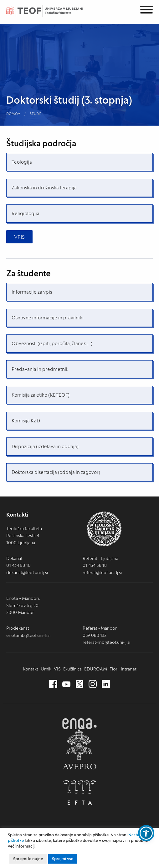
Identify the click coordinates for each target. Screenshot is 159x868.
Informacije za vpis (32, 292)
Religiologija (26, 213)
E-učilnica (72, 669)
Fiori (114, 669)
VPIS (19, 237)
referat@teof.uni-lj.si (102, 572)
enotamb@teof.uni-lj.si (28, 635)
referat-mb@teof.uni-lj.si (106, 642)
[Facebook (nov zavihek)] (53, 684)
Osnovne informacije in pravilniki (48, 318)
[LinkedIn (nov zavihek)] (106, 684)
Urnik (46, 669)
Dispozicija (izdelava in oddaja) (45, 446)
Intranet (129, 669)
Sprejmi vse (63, 859)
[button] (146, 833)
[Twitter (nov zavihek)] (79, 684)
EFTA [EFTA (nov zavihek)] (79, 793)
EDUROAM (96, 669)
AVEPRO (79, 749)
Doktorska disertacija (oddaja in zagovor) (56, 472)
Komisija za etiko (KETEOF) (41, 395)
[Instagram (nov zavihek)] (93, 684)
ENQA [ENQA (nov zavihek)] (79, 724)
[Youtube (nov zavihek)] (66, 684)
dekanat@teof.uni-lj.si (27, 572)
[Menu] (146, 11)
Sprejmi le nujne (28, 859)
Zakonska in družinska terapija (44, 188)
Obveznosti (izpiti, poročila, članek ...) (52, 343)
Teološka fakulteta (52, 11)
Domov (13, 114)
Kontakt (31, 669)
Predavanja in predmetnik (40, 369)
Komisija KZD (26, 421)
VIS (57, 669)
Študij (36, 114)
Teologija (22, 162)
